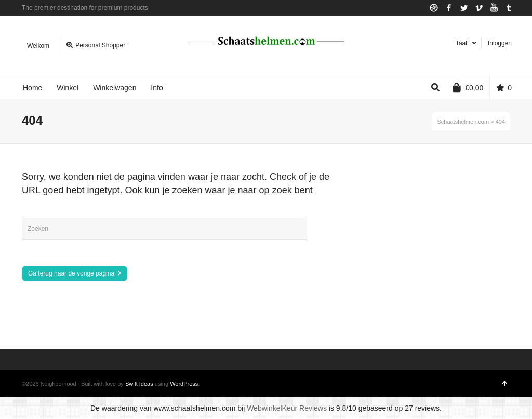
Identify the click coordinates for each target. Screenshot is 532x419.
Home (32, 88)
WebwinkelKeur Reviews (287, 408)
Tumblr (509, 8)
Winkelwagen (115, 88)
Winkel (68, 88)
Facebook (449, 8)
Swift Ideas (139, 384)
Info (157, 88)
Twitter (464, 8)
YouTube (494, 8)
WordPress (184, 384)
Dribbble (434, 8)
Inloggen (500, 43)
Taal (461, 43)
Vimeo (479, 8)
